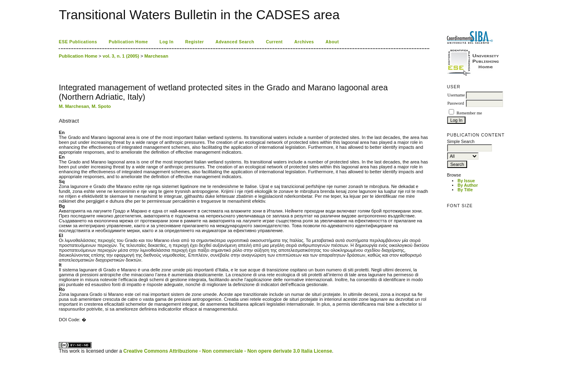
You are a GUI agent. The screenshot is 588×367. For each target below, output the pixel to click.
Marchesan (156, 56)
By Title (465, 190)
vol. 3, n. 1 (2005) (121, 56)
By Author (468, 185)
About (332, 42)
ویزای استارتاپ (61, 328)
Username (456, 95)
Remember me (469, 113)
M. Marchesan (74, 106)
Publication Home (128, 42)
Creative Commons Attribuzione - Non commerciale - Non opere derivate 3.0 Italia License (228, 351)
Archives (304, 42)
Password (455, 103)
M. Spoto (101, 106)
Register (195, 42)
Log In (167, 42)
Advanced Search (235, 42)
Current (274, 42)
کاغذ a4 (59, 328)
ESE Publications (78, 42)
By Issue (466, 181)
